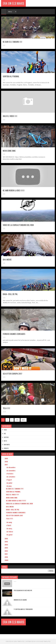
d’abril (9, 525)
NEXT (24, 420)
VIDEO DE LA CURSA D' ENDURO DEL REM (18, 225)
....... (15, 581)
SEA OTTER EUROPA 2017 (12, 374)
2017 (6, 465)
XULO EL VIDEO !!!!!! (10, 116)
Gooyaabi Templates (43, 641)
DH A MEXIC (7, 259)
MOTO (5, 441)
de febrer (10, 532)
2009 (7, 560)
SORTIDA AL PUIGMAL (11, 76)
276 (17, 420)
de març (9, 528)
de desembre (11, 467)
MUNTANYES (7, 445)
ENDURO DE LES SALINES (20, 600)
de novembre (11, 470)
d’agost (9, 480)
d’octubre (10, 474)
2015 (6, 542)
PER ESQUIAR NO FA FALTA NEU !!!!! (23, 590)
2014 (7, 545)
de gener (10, 535)
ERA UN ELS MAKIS (13, 3)
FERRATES (6, 448)
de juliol (10, 483)
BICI (5, 434)
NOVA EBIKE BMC (9, 151)
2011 (6, 554)
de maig (9, 522)
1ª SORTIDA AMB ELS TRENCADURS (23, 609)
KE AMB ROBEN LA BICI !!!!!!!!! (14, 190)
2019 (6, 458)
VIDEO (5, 430)
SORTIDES (6, 437)
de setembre (11, 477)
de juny (9, 486)
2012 (6, 551)
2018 (6, 462)
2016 (6, 539)
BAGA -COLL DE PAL (10, 294)
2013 (6, 548)
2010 (6, 557)
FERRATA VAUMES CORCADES (14, 334)
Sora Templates (19, 641)
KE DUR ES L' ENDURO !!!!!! (12, 42)
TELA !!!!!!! (6, 408)
